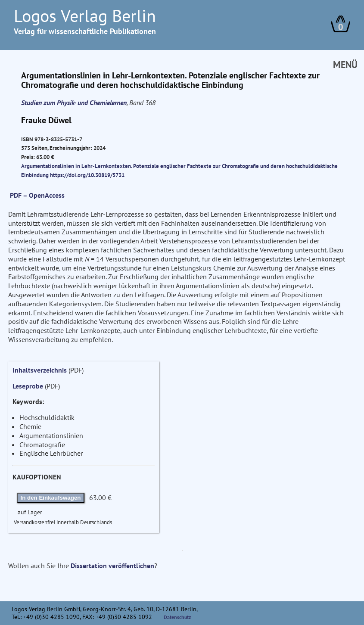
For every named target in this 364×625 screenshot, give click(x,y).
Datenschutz (177, 617)
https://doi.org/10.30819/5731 (87, 175)
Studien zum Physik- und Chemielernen (74, 103)
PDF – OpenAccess (37, 195)
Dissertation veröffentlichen (112, 566)
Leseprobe (28, 386)
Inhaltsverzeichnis (40, 370)
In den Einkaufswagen (51, 498)
